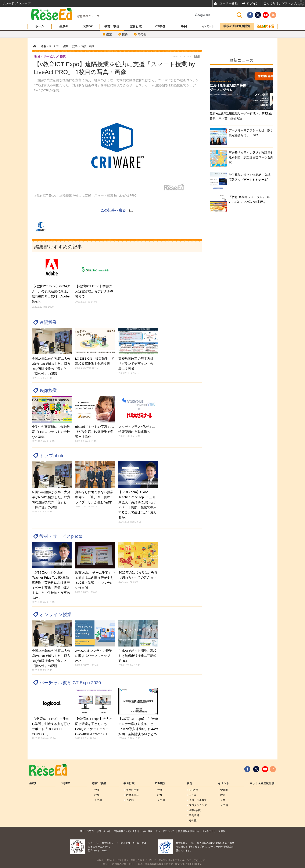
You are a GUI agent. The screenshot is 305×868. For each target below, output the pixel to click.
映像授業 (48, 390)
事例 (184, 26)
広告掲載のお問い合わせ (127, 831)
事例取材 (194, 815)
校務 (125, 34)
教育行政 (136, 26)
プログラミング (198, 805)
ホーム (40, 26)
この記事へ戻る (117, 210)
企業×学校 (195, 810)
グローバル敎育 (198, 800)
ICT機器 (160, 26)
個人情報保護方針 (187, 831)
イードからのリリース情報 (211, 831)
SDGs (192, 795)
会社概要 (148, 831)
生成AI (64, 26)
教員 (223, 795)
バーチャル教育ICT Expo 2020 (70, 683)
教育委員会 (132, 795)
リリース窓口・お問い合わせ (95, 831)
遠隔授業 (48, 322)
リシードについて (165, 831)
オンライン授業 (55, 614)
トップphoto (52, 456)
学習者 (224, 790)
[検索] (216, 15)
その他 (142, 34)
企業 (223, 800)
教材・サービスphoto (61, 536)
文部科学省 (132, 790)
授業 (109, 34)
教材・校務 (112, 26)
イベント (208, 26)
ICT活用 (193, 790)
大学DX (88, 26)
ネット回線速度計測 (262, 783)
